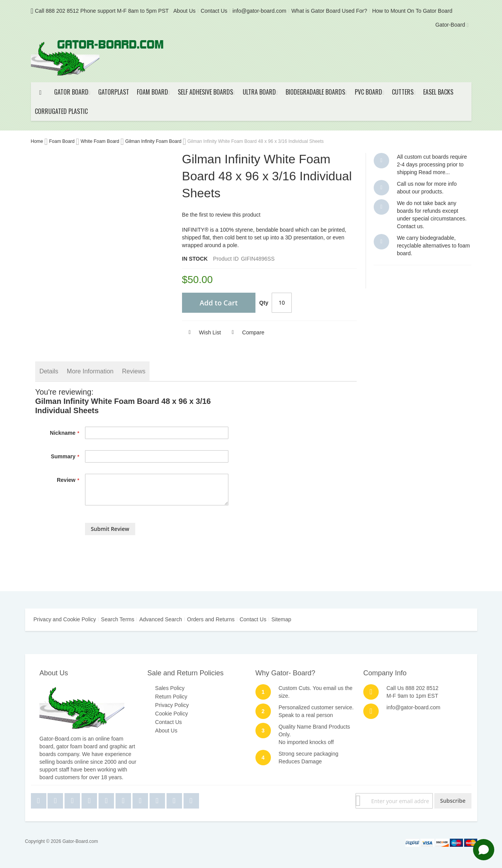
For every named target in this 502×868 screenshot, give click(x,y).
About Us (185, 11)
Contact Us (214, 11)
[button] (202, 332)
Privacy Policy (172, 705)
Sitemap (281, 619)
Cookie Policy (171, 714)
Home (38, 141)
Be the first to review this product (221, 215)
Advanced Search (161, 619)
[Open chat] (484, 850)
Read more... (434, 172)
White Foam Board (100, 141)
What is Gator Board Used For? (329, 11)
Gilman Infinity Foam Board (154, 141)
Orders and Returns (211, 619)
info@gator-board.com (259, 11)
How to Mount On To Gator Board (412, 11)
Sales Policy (170, 688)
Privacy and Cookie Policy (65, 619)
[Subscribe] (453, 801)
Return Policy (171, 697)
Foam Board (62, 141)
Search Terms (117, 619)
